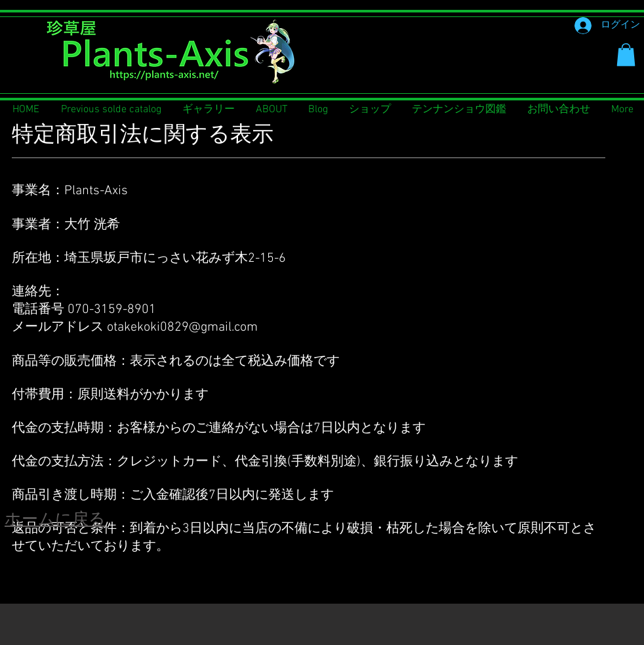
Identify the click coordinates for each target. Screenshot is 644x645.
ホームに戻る (55, 520)
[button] (626, 55)
